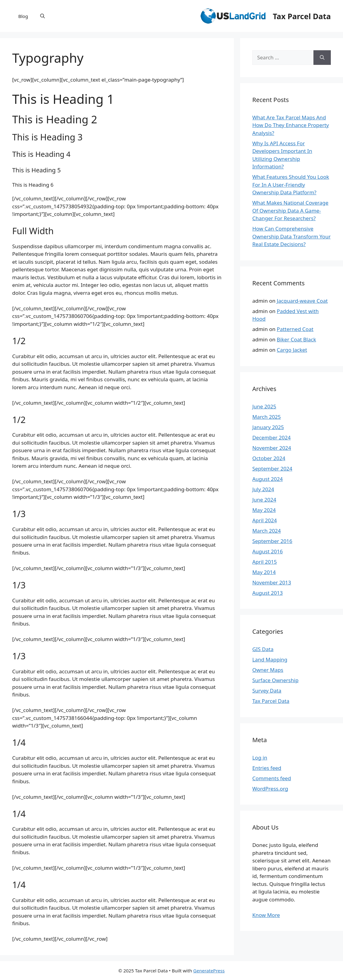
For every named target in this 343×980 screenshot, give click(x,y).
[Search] (322, 58)
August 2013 (267, 593)
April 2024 (264, 520)
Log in (260, 758)
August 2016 (267, 551)
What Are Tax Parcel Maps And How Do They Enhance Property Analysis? (291, 125)
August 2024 (267, 479)
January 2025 (268, 427)
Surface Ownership (275, 680)
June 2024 (264, 500)
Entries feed (267, 768)
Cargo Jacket (292, 350)
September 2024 (272, 469)
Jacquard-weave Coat (302, 301)
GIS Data (263, 649)
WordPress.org (270, 789)
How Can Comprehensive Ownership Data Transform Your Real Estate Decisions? (291, 236)
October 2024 (269, 458)
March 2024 (267, 531)
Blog (23, 16)
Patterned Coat (295, 329)
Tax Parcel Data (302, 16)
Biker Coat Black (297, 339)
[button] (42, 16)
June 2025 (264, 406)
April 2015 (264, 562)
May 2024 (264, 510)
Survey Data (267, 691)
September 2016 (272, 541)
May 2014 (264, 572)
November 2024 (272, 448)
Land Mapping (270, 659)
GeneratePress (209, 971)
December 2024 (271, 437)
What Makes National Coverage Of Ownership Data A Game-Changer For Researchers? (290, 210)
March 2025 (267, 417)
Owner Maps (268, 670)
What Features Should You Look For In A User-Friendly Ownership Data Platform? (291, 185)
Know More (266, 915)
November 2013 (272, 582)
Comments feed (272, 778)
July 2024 (263, 489)
